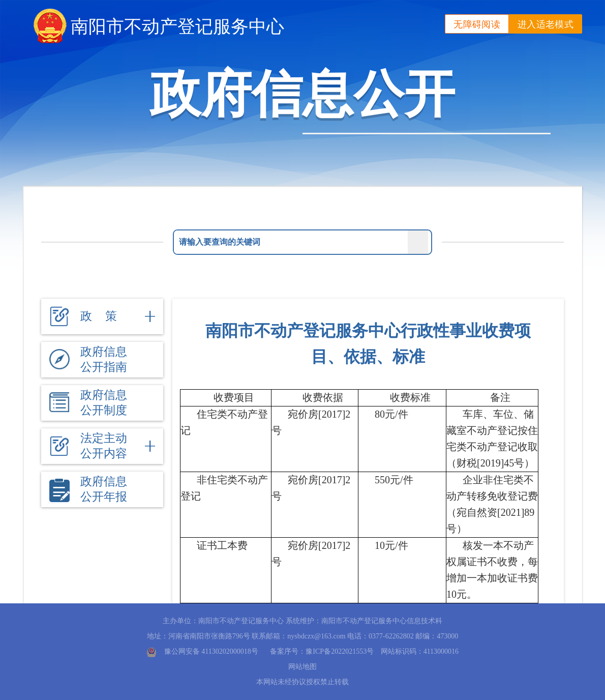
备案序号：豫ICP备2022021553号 (322, 651)
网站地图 (302, 667)
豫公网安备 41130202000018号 (211, 651)
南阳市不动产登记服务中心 (177, 26)
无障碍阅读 (477, 24)
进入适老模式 (546, 24)
